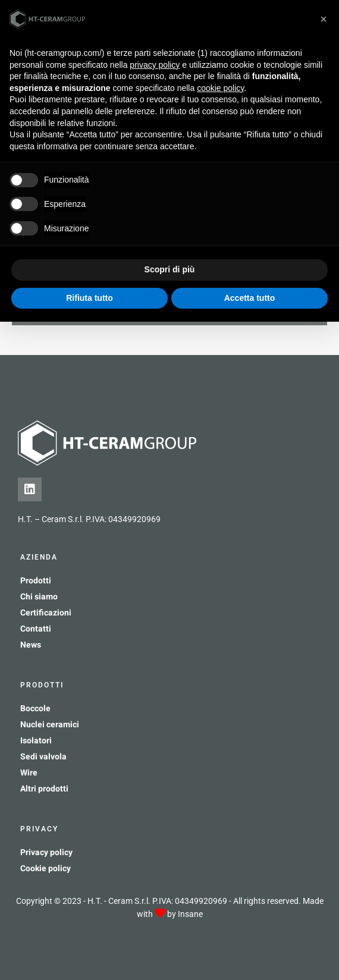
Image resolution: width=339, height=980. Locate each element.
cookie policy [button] (220, 88)
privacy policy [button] (155, 65)
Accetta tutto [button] (250, 298)
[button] (324, 19)
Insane (190, 914)
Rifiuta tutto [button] (90, 298)
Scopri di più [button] (170, 269)
